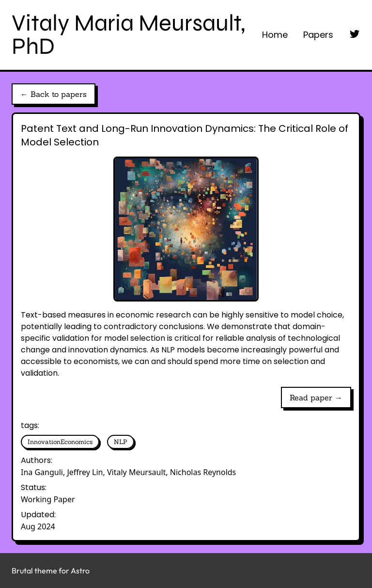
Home (275, 35)
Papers (318, 35)
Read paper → (316, 397)
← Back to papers (54, 94)
